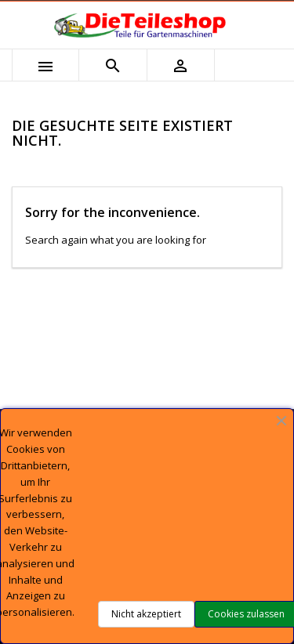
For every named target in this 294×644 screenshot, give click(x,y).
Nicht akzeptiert (146, 614)
